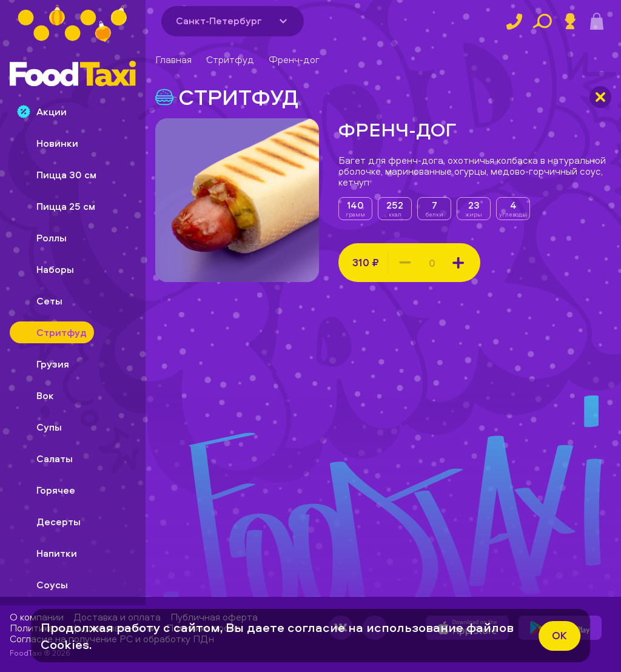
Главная (173, 59)
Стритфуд (230, 59)
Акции (42, 112)
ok (559, 635)
